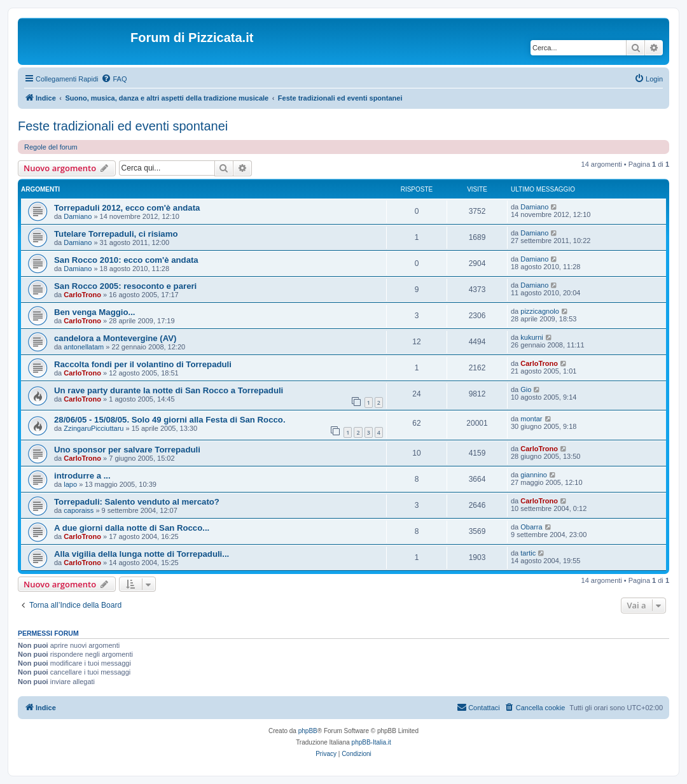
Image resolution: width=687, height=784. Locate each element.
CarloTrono (82, 295)
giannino (534, 475)
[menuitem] (114, 79)
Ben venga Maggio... (95, 312)
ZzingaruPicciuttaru (94, 428)
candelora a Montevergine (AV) (115, 338)
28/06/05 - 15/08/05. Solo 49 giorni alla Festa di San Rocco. (170, 420)
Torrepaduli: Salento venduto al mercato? (137, 502)
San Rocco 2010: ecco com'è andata (126, 260)
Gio (526, 389)
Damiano (78, 216)
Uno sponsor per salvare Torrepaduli (127, 450)
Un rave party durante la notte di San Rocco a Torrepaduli (169, 390)
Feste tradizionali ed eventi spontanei (123, 126)
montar (531, 419)
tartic (528, 553)
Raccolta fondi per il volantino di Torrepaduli (143, 364)
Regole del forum (51, 147)
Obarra (531, 527)
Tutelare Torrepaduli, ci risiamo (116, 234)
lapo (70, 484)
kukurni (531, 337)
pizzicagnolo (540, 311)
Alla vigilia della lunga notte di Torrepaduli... (142, 554)
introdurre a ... (82, 476)
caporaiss (79, 510)
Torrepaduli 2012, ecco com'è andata (127, 208)
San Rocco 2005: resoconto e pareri (125, 286)
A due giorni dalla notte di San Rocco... (132, 528)
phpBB (308, 731)
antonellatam (84, 347)
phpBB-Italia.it (371, 742)
